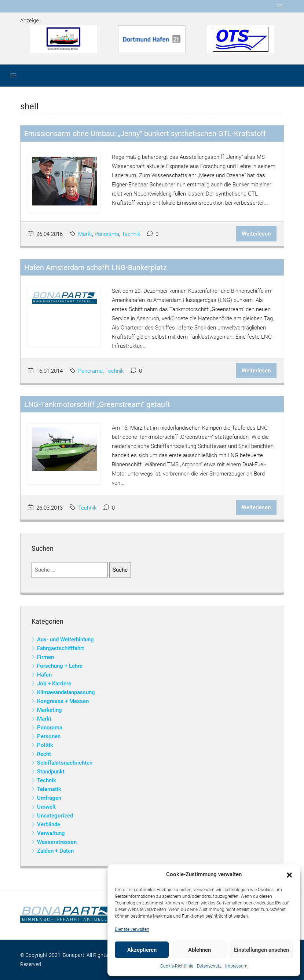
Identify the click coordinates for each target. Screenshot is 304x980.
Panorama (107, 234)
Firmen (45, 657)
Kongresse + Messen (63, 701)
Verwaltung (51, 833)
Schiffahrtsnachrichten (65, 763)
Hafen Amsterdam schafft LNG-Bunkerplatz (96, 267)
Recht (44, 754)
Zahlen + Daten (55, 851)
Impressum (236, 966)
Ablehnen (199, 950)
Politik (45, 745)
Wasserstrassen (57, 842)
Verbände (49, 824)
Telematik (49, 789)
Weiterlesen (256, 234)
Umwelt (46, 807)
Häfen (44, 675)
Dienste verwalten (132, 929)
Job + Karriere (54, 684)
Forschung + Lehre (60, 666)
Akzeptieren (142, 950)
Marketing (50, 710)
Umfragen (49, 798)
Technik (131, 234)
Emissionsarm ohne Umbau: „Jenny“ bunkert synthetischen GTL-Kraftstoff (145, 134)
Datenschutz (209, 966)
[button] (289, 875)
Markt (85, 234)
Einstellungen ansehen (261, 950)
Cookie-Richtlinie (177, 966)
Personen (49, 736)
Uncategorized (55, 816)
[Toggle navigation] (280, 6)
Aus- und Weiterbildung (65, 640)
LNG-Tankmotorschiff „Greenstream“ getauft (97, 404)
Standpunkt (51, 772)
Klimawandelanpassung (66, 692)
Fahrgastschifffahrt (61, 648)
